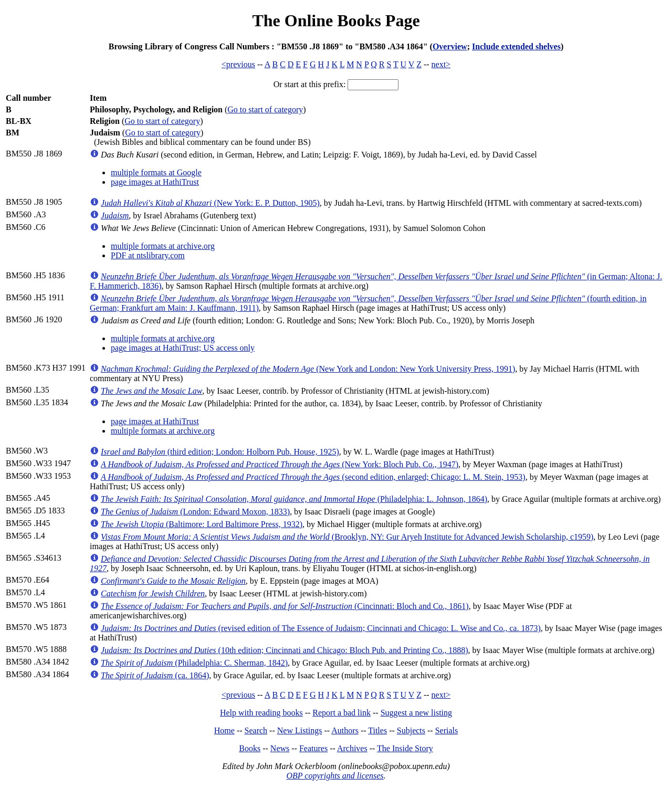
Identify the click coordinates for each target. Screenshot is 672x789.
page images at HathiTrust (155, 182)
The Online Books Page (336, 20)
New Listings (300, 730)
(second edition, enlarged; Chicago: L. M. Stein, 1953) (313, 477)
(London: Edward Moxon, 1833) (195, 512)
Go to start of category (265, 109)
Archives (352, 748)
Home (224, 730)
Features (313, 748)
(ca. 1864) (155, 675)
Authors (345, 730)
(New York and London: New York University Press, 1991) (308, 369)
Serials (447, 730)
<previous (238, 64)
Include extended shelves (516, 46)
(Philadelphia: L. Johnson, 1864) (294, 499)
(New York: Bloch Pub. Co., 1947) (280, 464)
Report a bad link (342, 713)
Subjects (411, 730)
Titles (377, 730)
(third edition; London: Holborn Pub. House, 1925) (220, 452)
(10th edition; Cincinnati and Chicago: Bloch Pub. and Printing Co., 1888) (285, 650)
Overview (450, 46)
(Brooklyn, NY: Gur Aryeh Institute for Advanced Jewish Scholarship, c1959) (347, 537)
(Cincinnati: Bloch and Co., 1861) (285, 606)
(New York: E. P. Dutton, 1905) (210, 203)
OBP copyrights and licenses (335, 776)
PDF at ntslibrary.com (148, 255)
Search (256, 730)
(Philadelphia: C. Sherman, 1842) (194, 663)
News (280, 748)
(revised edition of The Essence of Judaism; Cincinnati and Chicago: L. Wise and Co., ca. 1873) (321, 628)
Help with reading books (261, 713)
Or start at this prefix (308, 84)
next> (441, 64)
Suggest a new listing (416, 713)
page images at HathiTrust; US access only (183, 348)
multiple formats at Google (156, 172)
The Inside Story (405, 748)
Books (250, 748)
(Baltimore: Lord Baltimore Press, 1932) (202, 524)
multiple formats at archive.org (163, 246)
